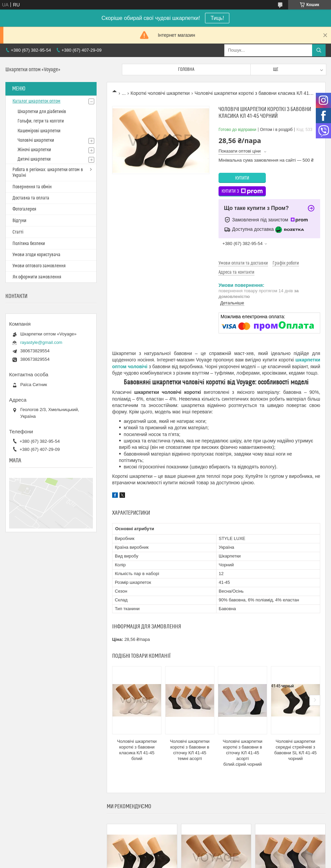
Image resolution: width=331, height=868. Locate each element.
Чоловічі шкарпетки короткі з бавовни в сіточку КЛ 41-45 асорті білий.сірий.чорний (243, 753)
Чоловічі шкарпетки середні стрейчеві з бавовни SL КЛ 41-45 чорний (295, 750)
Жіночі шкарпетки (34, 150)
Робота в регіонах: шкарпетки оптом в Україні (48, 173)
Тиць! (217, 18)
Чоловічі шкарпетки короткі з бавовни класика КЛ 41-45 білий (137, 750)
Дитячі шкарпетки (34, 159)
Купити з (242, 191)
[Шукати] (319, 50)
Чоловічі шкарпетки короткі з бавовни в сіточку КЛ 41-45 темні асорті (190, 750)
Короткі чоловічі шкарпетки (160, 93)
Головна (186, 70)
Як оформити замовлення (37, 277)
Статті (18, 232)
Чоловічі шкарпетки (36, 140)
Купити (242, 178)
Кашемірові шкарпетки (39, 131)
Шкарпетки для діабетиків (42, 112)
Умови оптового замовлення (39, 266)
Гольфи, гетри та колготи (41, 121)
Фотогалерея (24, 209)
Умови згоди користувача (36, 255)
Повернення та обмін (32, 187)
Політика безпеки (29, 244)
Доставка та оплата (31, 198)
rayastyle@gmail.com (41, 342)
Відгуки (19, 221)
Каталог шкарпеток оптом (36, 101)
